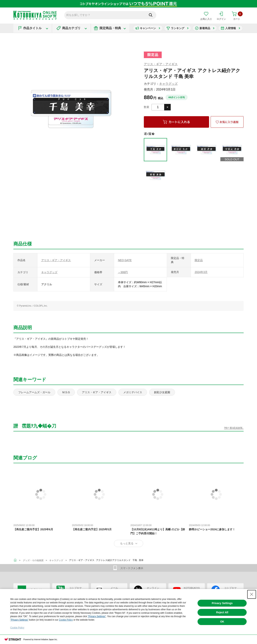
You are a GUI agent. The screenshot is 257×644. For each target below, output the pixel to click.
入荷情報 (231, 28)
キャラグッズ (168, 84)
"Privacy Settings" (97, 616)
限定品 (199, 260)
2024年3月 (201, 272)
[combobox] (161, 107)
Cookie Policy (66, 620)
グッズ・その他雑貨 (33, 560)
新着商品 (205, 28)
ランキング (178, 28)
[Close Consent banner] (252, 594)
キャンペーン (148, 28)
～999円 (123, 272)
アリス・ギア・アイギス (161, 64)
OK (222, 622)
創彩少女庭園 (162, 392)
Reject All (222, 612)
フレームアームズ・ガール (34, 392)
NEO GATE (125, 260)
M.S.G (66, 392)
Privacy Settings (222, 603)
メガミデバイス (133, 392)
